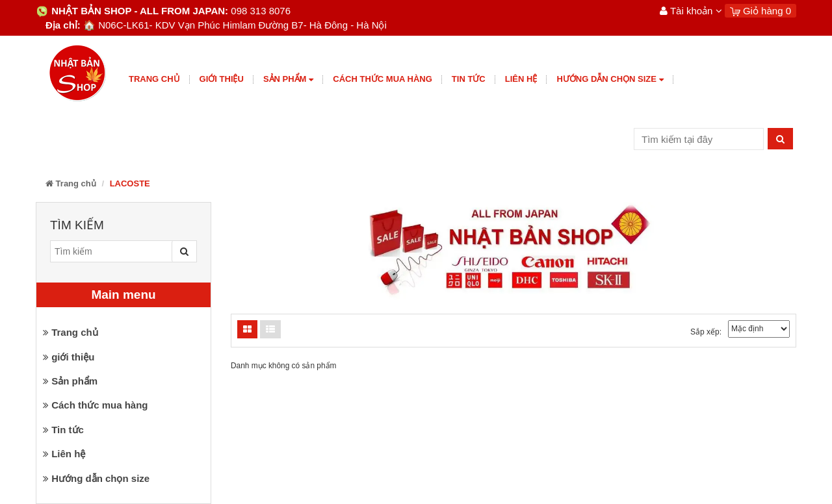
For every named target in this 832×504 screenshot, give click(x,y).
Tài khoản (691, 11)
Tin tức (469, 79)
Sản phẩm (288, 80)
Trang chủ (154, 79)
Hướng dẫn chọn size (610, 80)
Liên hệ (521, 79)
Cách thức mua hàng (383, 79)
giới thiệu (222, 79)
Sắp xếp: (706, 332)
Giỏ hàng (760, 11)
